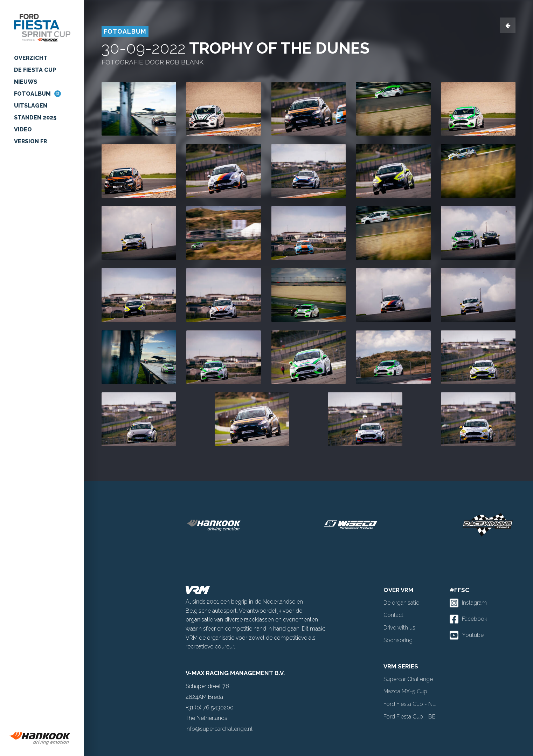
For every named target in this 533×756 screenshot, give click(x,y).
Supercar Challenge (408, 679)
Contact (393, 615)
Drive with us (399, 628)
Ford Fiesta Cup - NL (410, 704)
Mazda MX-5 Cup (405, 691)
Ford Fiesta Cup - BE (409, 717)
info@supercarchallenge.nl (219, 729)
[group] (42, 738)
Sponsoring (398, 640)
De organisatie (401, 603)
